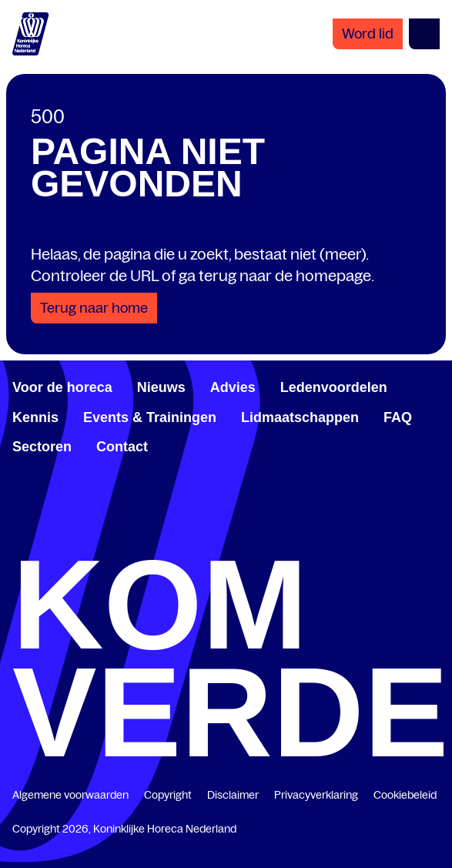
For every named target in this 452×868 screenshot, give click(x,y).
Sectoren (42, 447)
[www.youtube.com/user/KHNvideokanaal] (330, 536)
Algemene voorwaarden (70, 795)
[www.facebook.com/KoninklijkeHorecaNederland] (18, 536)
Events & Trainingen (150, 417)
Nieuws (161, 387)
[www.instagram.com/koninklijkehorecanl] (434, 536)
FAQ (398, 417)
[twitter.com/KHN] (226, 536)
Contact (122, 447)
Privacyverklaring (316, 795)
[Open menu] (424, 34)
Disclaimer (233, 795)
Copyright (168, 795)
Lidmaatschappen (300, 417)
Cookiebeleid (405, 795)
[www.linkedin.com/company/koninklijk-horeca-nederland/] (122, 536)
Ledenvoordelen (334, 387)
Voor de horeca (62, 387)
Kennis (35, 417)
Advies (233, 387)
